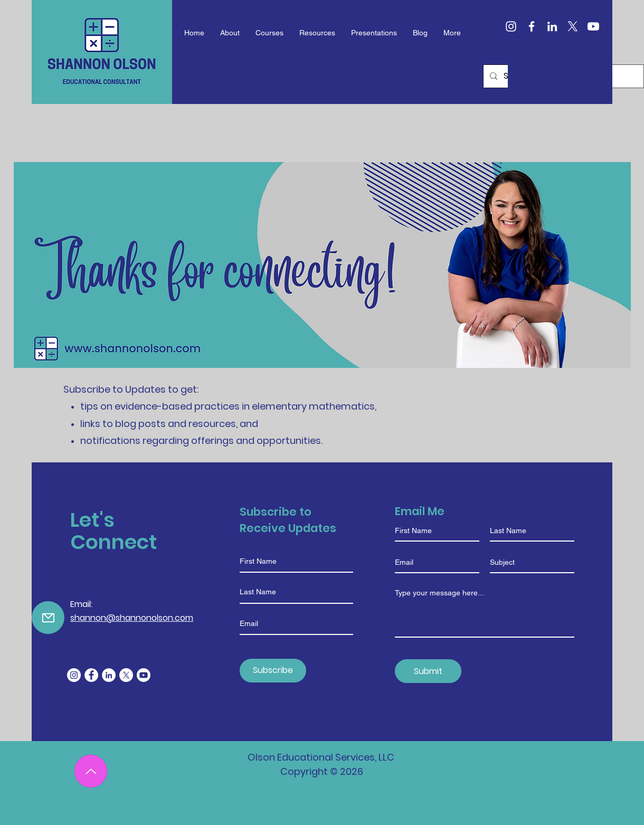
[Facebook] (532, 26)
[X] (573, 26)
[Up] (91, 771)
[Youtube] (593, 26)
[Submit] (428, 671)
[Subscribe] (273, 671)
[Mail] (48, 618)
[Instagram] (511, 26)
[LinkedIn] (552, 26)
